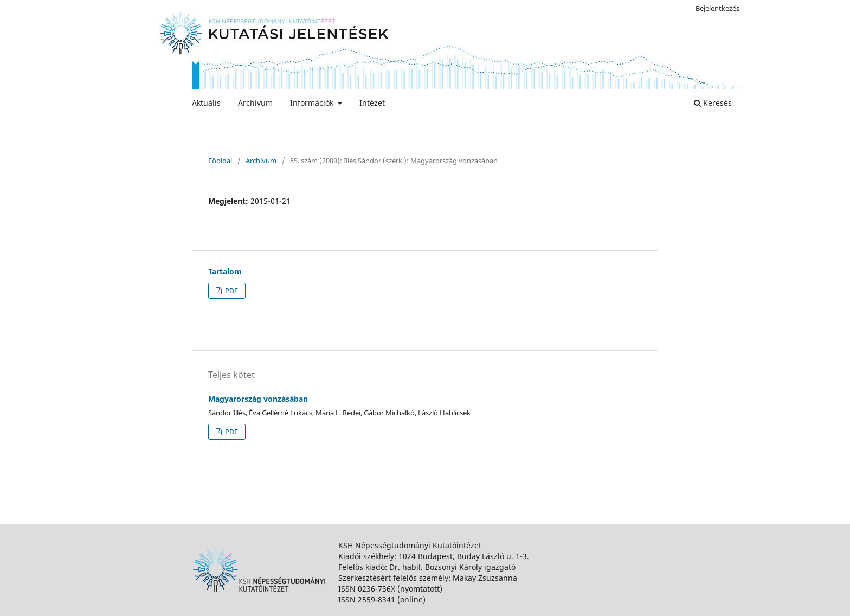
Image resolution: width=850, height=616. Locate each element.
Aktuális (206, 103)
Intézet (372, 103)
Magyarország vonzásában (258, 399)
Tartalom (225, 271)
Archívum (255, 103)
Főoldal (220, 161)
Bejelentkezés (717, 8)
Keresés (713, 103)
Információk (313, 103)
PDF (231, 291)
